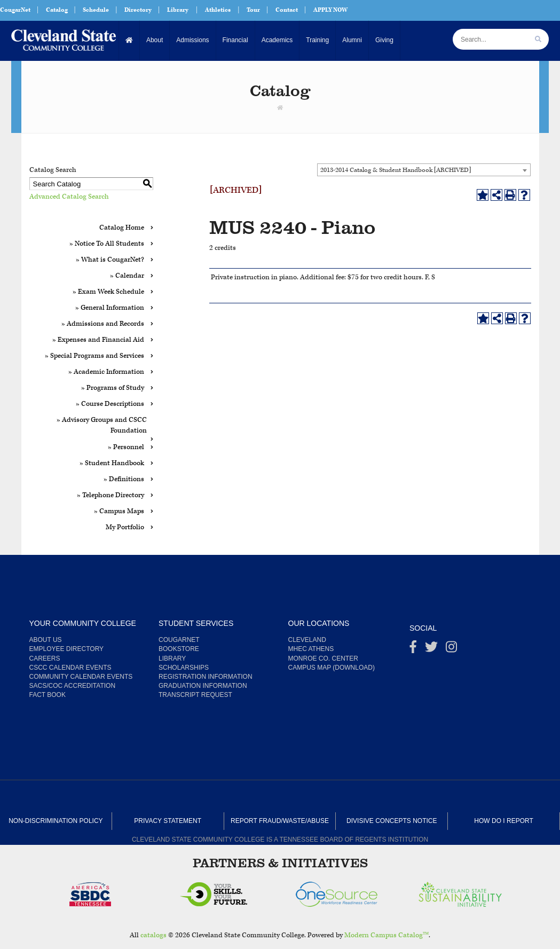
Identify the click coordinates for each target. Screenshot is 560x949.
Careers (45, 658)
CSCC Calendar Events (70, 668)
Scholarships (184, 668)
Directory (138, 10)
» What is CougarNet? (110, 260)
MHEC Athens (311, 649)
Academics (277, 40)
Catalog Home (122, 228)
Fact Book (48, 695)
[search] (538, 39)
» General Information (110, 308)
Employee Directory (67, 649)
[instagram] (451, 649)
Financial (235, 40)
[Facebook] (413, 649)
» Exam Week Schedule (108, 292)
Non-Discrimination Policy (56, 821)
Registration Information (206, 677)
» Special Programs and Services (94, 356)
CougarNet (15, 10)
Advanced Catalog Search (69, 197)
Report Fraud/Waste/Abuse (280, 821)
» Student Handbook (112, 463)
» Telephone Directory (111, 495)
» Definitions (124, 479)
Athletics (218, 10)
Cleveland (307, 640)
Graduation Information (203, 686)
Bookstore (179, 649)
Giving (384, 40)
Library (178, 10)
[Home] (129, 40)
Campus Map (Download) (332, 668)
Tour (253, 10)
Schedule (96, 10)
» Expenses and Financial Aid (98, 340)
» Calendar (127, 276)
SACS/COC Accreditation (73, 686)
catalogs (153, 935)
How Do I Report (503, 821)
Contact (287, 10)
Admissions (192, 40)
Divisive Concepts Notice (392, 821)
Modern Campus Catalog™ (387, 935)
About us (46, 640)
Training (317, 40)
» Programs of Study (113, 388)
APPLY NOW (330, 10)
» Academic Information (106, 372)
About (155, 40)
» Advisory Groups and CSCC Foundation (102, 425)
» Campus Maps (119, 511)
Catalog (57, 10)
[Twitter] (431, 649)
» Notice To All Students (107, 244)
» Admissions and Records (103, 324)
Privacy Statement (168, 821)
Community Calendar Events (81, 677)
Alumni (352, 40)
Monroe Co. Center (323, 658)
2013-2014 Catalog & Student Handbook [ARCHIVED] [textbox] (396, 170)
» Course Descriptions (110, 404)
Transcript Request (195, 695)
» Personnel (126, 447)
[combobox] (424, 170)
